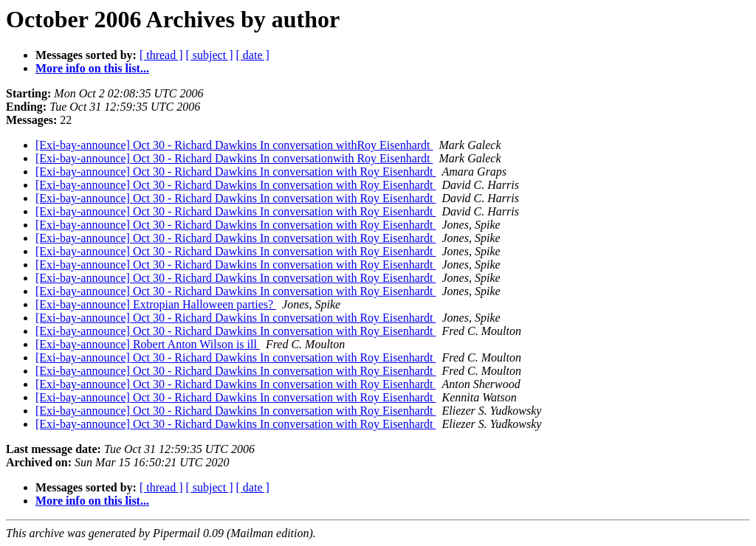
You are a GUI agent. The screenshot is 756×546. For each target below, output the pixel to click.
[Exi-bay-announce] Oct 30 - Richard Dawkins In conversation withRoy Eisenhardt (234, 145)
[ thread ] (161, 55)
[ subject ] (210, 55)
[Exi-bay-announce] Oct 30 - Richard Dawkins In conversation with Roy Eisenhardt (236, 172)
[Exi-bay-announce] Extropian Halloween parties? (156, 304)
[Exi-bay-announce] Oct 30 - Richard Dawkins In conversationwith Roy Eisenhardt (234, 158)
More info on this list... (92, 68)
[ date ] (253, 55)
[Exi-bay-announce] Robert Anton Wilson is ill (148, 344)
